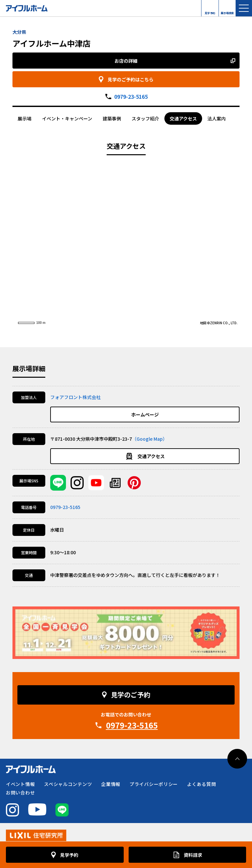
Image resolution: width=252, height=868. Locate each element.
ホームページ (145, 414)
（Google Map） (150, 439)
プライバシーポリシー (154, 784)
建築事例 (112, 118)
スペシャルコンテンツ (68, 784)
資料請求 (193, 855)
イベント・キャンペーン (67, 118)
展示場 (25, 118)
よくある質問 (201, 784)
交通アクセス (183, 118)
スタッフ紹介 (145, 118)
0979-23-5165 (131, 96)
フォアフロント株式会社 (75, 397)
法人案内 (217, 118)
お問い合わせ (20, 793)
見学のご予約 (131, 695)
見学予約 (210, 11)
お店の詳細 (126, 61)
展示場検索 (227, 11)
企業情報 (111, 784)
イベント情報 (20, 784)
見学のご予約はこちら (131, 79)
